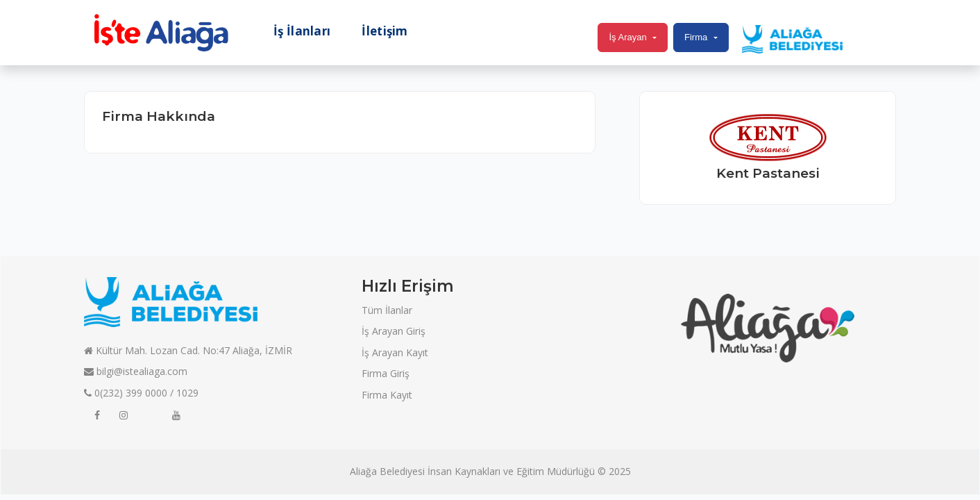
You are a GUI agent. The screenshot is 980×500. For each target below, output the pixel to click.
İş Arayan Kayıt (395, 352)
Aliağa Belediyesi (387, 471)
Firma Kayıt (387, 395)
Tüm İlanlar (387, 310)
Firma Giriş (386, 373)
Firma (696, 37)
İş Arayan (627, 37)
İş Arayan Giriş (394, 331)
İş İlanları (302, 31)
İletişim (385, 31)
